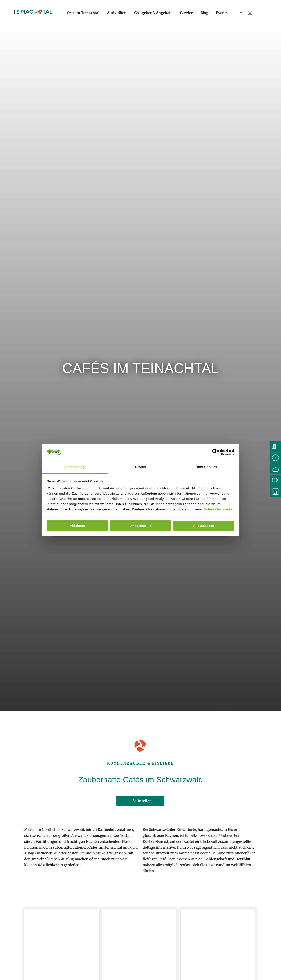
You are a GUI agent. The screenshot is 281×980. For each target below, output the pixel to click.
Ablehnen (77, 526)
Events (222, 13)
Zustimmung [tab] (75, 467)
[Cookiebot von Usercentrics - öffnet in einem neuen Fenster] (215, 452)
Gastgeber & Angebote (153, 13)
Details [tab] (140, 467)
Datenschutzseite (218, 509)
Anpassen (141, 526)
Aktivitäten (117, 13)
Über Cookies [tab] (206, 467)
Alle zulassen (204, 526)
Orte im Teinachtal (83, 13)
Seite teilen (140, 801)
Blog (204, 13)
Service (187, 13)
